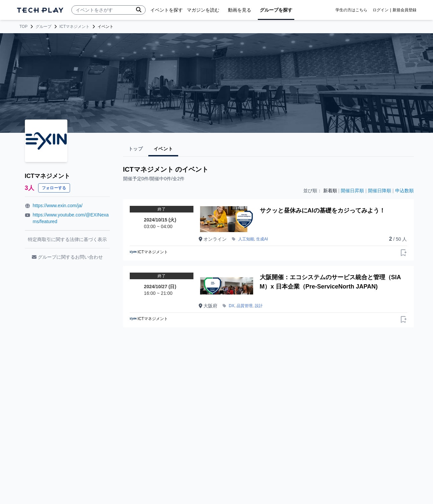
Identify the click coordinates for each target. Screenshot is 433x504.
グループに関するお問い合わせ (67, 257)
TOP (24, 27)
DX (232, 306)
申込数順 (404, 191)
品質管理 (245, 306)
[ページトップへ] (40, 10)
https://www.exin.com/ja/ (58, 206)
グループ (43, 27)
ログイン (381, 10)
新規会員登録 (404, 10)
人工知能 (246, 239)
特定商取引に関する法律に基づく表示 (67, 239)
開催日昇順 (352, 191)
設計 (259, 306)
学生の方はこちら (351, 10)
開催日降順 (380, 191)
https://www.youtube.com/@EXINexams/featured (71, 218)
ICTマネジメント (74, 27)
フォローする (54, 188)
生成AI (262, 239)
